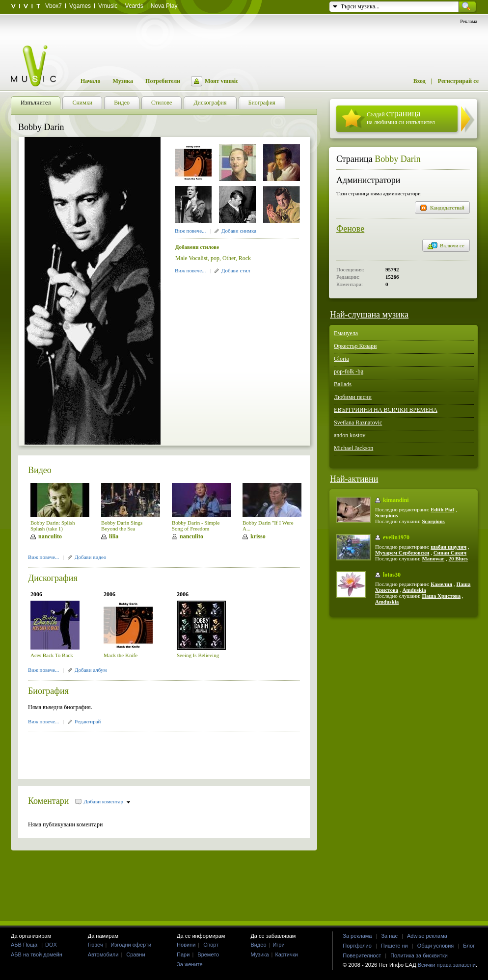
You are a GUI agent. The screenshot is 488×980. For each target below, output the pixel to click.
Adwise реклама (427, 936)
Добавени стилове (197, 247)
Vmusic (108, 6)
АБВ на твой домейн (37, 954)
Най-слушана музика (369, 315)
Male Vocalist (191, 258)
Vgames (80, 6)
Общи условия (436, 946)
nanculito (50, 536)
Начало (90, 81)
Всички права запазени (447, 965)
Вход (420, 81)
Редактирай (88, 721)
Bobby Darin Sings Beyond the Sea (122, 526)
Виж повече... (190, 231)
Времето (208, 954)
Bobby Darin (398, 159)
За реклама (357, 936)
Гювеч (95, 945)
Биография (48, 691)
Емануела (346, 333)
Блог (469, 946)
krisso (258, 536)
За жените (190, 964)
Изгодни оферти (131, 945)
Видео (40, 470)
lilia (114, 536)
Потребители (163, 81)
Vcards (134, 6)
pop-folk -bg (349, 371)
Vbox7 (54, 6)
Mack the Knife (121, 655)
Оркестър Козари (355, 346)
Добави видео (90, 557)
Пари (183, 954)
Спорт (211, 945)
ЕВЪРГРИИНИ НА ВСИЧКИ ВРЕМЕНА (386, 410)
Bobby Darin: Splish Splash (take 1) (53, 526)
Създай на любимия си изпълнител (401, 117)
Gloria (341, 359)
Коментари (49, 801)
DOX (51, 945)
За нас (389, 936)
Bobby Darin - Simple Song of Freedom (196, 526)
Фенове (350, 229)
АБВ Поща (24, 945)
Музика (123, 81)
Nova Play (164, 6)
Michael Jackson (353, 448)
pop (215, 258)
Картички (286, 954)
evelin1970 (396, 537)
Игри (278, 945)
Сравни (136, 954)
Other (229, 258)
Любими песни (353, 397)
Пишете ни (394, 946)
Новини (186, 945)
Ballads (343, 384)
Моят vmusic (221, 81)
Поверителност (362, 955)
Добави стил (236, 270)
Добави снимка (239, 231)
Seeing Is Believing (198, 655)
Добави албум (91, 670)
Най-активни (354, 479)
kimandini (396, 500)
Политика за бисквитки (419, 955)
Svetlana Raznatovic (358, 423)
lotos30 (392, 575)
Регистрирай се (458, 81)
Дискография (53, 578)
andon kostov (350, 435)
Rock (245, 258)
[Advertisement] (143, 752)
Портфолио (357, 946)
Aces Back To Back (52, 655)
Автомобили (103, 954)
